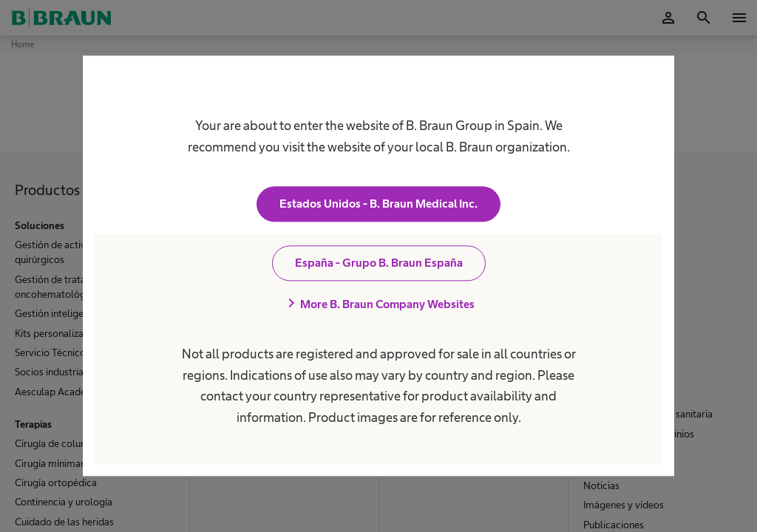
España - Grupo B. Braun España (379, 263)
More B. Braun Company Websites (378, 304)
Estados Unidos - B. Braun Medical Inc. (378, 204)
